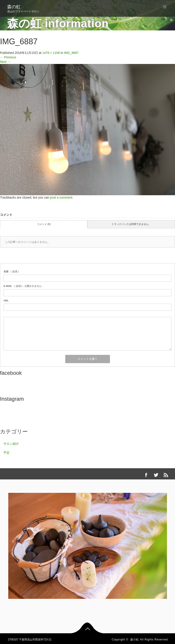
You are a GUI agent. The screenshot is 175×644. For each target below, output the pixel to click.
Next (5, 62)
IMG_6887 (71, 53)
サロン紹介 (11, 444)
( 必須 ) (11, 271)
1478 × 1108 (51, 53)
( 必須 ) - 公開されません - (23, 286)
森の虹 (14, 7)
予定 (6, 453)
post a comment (61, 197)
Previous (8, 57)
